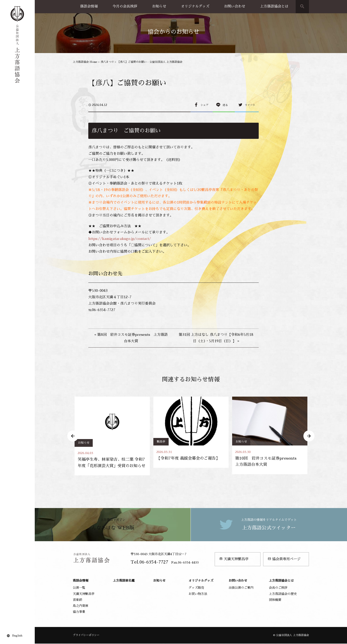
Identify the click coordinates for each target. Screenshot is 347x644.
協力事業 (79, 612)
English (17, 636)
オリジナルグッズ (195, 6)
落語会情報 (89, 6)
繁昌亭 (161, 442)
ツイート (250, 105)
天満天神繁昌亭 (234, 559)
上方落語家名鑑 (124, 581)
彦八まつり (107, 62)
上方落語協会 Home (85, 62)
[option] (112, 436)
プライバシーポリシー (86, 636)
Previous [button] (73, 436)
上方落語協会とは (274, 6)
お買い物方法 (198, 594)
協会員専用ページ (284, 559)
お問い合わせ (235, 6)
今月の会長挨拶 (125, 6)
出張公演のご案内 (241, 588)
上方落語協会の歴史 (283, 594)
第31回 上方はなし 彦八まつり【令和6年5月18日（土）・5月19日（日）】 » (216, 338)
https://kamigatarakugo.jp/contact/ (120, 239)
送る (225, 105)
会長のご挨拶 (278, 588)
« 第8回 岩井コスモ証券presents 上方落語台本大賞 (131, 338)
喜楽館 (77, 600)
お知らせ (159, 6)
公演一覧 (79, 588)
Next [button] (309, 436)
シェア (204, 105)
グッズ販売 (196, 588)
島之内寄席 (81, 606)
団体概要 (275, 600)
